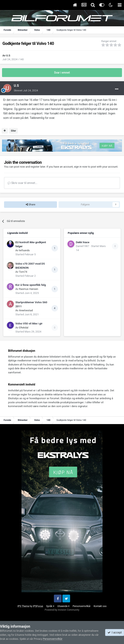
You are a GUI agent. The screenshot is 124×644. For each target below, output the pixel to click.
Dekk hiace (83, 242)
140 (21, 59)
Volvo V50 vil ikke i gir (29, 323)
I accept (115, 632)
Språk (50, 606)
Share (30, 205)
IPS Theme (23, 606)
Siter (13, 131)
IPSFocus (38, 606)
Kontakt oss (100, 606)
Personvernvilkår (82, 606)
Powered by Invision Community (62, 610)
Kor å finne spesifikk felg (31, 285)
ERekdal (24, 328)
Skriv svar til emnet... (22, 183)
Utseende (63, 606)
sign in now (81, 167)
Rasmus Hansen (29, 289)
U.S (8, 55)
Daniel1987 (83, 246)
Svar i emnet (62, 73)
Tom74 (23, 272)
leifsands (24, 250)
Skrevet (26, 90)
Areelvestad (26, 310)
